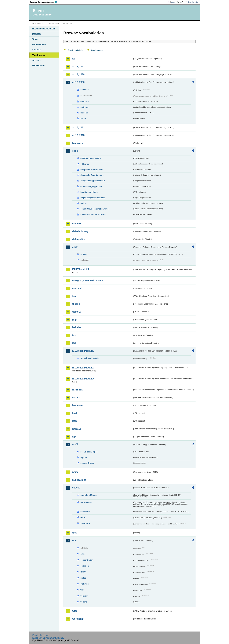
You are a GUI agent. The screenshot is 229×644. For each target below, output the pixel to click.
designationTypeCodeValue (93, 181)
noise (75, 472)
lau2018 (77, 429)
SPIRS (83, 517)
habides (77, 327)
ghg (74, 319)
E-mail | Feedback (41, 635)
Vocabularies (39, 55)
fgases (76, 304)
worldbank (78, 619)
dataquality (79, 239)
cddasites (85, 164)
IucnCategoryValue (89, 192)
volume (84, 602)
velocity (84, 596)
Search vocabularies (76, 50)
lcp (74, 437)
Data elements (39, 44)
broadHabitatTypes (89, 452)
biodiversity (79, 143)
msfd (75, 444)
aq (74, 59)
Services (36, 60)
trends (83, 118)
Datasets (37, 34)
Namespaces (39, 65)
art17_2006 (78, 82)
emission (85, 566)
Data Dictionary (54, 23)
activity (84, 254)
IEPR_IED (78, 390)
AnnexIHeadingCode (90, 358)
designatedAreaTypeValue (92, 170)
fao (74, 296)
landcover (78, 405)
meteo (83, 578)
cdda (75, 151)
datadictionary (80, 231)
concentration (87, 560)
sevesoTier (85, 512)
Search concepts (97, 50)
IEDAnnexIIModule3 (83, 368)
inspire (76, 398)
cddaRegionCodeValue (91, 158)
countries (85, 101)
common (77, 224)
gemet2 (76, 312)
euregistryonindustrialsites (88, 280)
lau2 (75, 421)
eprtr (75, 247)
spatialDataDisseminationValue (94, 209)
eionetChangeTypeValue (91, 186)
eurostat (77, 288)
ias (74, 335)
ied (74, 343)
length (83, 572)
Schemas (37, 50)
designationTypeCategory (92, 175)
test (74, 533)
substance (85, 523)
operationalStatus (88, 495)
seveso (76, 488)
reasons (84, 113)
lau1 (75, 413)
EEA (44, 2)
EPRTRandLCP (81, 269)
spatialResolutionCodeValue (93, 214)
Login (173, 2)
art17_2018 (78, 135)
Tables (35, 39)
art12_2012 (78, 67)
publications (79, 480)
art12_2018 (78, 74)
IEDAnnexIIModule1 (83, 351)
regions (84, 203)
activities (85, 90)
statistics (85, 584)
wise (75, 611)
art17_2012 (78, 128)
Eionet (44, 23)
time (82, 590)
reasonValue (86, 502)
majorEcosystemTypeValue (93, 198)
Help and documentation (44, 29)
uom (75, 540)
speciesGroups (87, 463)
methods (84, 107)
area (82, 554)
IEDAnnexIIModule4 (83, 379)
